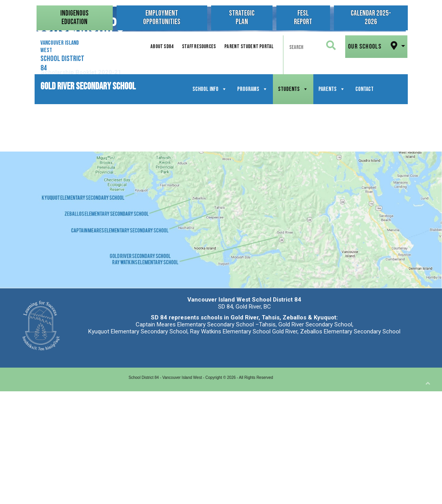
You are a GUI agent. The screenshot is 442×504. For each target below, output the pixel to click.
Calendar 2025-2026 (370, 18)
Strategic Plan (242, 18)
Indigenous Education (74, 18)
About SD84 (162, 46)
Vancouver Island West (62, 56)
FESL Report (303, 18)
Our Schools (374, 46)
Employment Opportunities (162, 18)
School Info (210, 89)
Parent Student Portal (249, 46)
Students (293, 89)
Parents (332, 89)
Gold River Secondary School (88, 85)
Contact (364, 89)
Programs (252, 89)
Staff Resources (199, 46)
